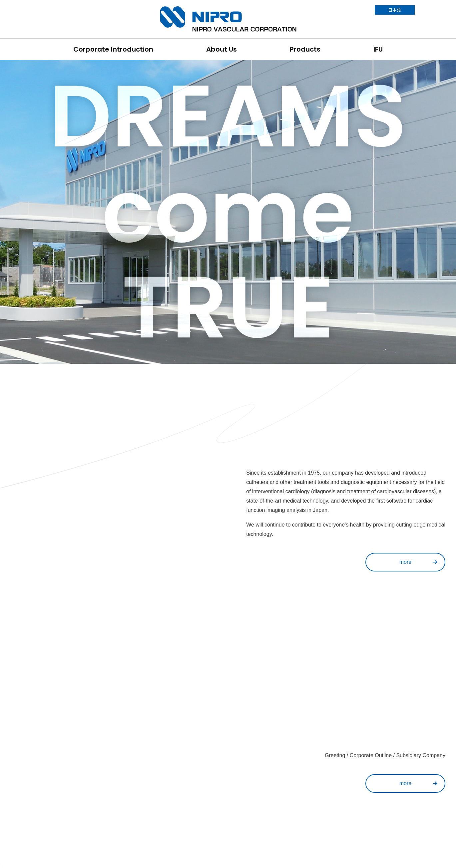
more (405, 562)
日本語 (395, 10)
